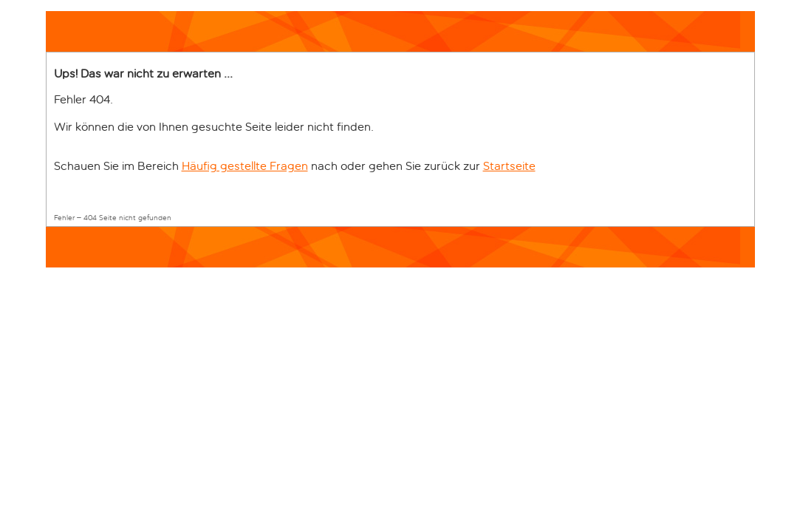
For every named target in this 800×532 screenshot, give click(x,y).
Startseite (509, 166)
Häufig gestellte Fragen (245, 166)
